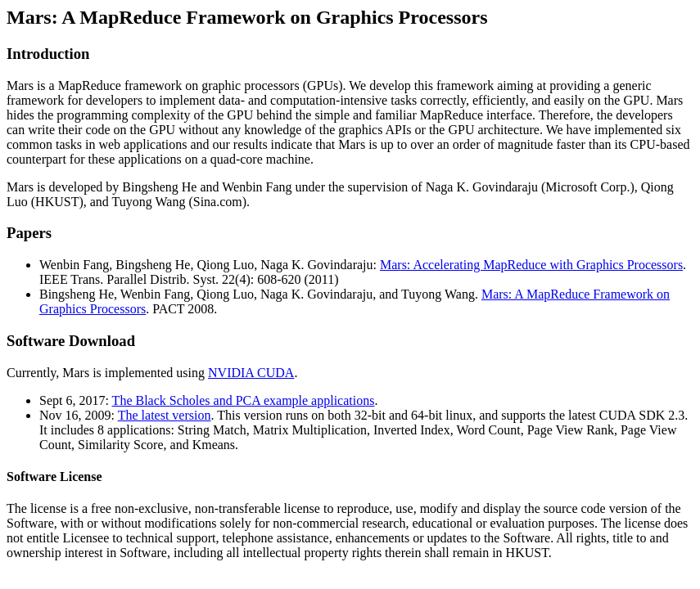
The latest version (165, 415)
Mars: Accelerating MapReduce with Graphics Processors (531, 265)
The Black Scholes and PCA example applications (244, 400)
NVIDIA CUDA (251, 373)
